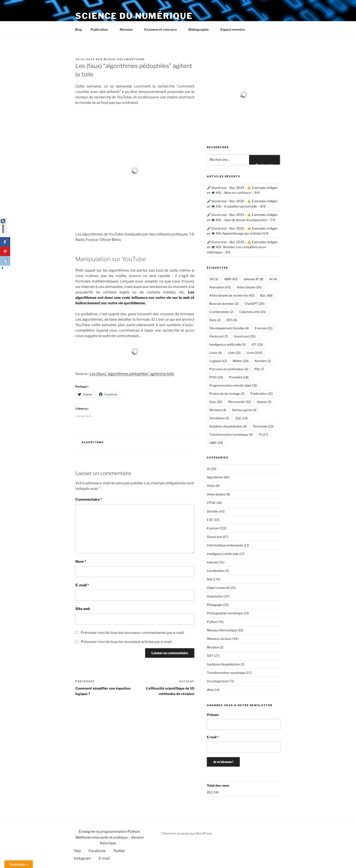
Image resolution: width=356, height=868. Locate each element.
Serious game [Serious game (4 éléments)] (244, 410)
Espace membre (233, 29)
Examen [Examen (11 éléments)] (264, 328)
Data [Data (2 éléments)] (215, 320)
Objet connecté (218, 588)
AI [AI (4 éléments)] (273, 279)
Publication (101, 29)
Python (212, 622)
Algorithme (93, 442)
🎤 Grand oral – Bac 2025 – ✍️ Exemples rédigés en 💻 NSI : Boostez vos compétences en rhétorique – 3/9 (242, 247)
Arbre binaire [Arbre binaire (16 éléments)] (249, 287)
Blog (78, 29)
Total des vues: (218, 785)
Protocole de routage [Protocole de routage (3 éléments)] (227, 394)
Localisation (216, 571)
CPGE (211, 503)
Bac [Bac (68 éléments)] (266, 295)
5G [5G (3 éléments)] (214, 279)
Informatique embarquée (225, 545)
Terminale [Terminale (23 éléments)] (263, 426)
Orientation (215, 596)
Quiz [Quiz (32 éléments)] (216, 402)
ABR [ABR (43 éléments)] (231, 279)
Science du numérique (134, 16)
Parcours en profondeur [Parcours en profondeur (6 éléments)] (229, 369)
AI (208, 469)
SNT (210, 656)
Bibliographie (201, 29)
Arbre (211, 486)
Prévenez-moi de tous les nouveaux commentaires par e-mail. (133, 633)
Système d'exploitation (223, 664)
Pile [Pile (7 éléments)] (259, 369)
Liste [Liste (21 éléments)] (234, 353)
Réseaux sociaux (219, 639)
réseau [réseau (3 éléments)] (264, 402)
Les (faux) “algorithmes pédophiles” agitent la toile (132, 374)
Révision (128, 29)
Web (210, 690)
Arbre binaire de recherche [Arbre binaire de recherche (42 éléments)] (232, 295)
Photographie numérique (225, 613)
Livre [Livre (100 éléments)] (255, 353)
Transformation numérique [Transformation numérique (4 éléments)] (231, 434)
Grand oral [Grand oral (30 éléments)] (245, 336)
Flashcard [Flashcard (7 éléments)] (219, 336)
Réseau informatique (222, 630)
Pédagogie (215, 605)
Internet (213, 562)
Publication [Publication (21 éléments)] (262, 394)
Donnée (213, 511)
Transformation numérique (226, 673)
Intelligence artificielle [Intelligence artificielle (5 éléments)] (227, 344)
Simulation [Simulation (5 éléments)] (219, 418)
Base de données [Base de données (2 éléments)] (224, 304)
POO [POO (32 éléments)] (216, 377)
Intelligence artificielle (223, 554)
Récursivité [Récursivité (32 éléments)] (240, 402)
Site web (83, 609)
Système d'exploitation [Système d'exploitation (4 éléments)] (228, 426)
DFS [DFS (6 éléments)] (232, 320)
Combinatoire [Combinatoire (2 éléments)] (221, 312)
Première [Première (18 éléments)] (239, 377)
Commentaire (89, 499)
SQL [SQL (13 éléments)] (241, 418)
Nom (81, 562)
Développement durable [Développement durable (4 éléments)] (229, 328)
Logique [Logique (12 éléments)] (218, 361)
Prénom (213, 715)
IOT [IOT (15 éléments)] (257, 344)
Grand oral (214, 537)
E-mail (82, 585)
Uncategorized (218, 681)
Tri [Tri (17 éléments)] (263, 434)
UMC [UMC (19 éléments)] (216, 443)
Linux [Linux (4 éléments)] (216, 353)
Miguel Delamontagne (124, 59)
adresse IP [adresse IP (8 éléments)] (253, 279)
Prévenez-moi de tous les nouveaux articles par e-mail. (126, 642)
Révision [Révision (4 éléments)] (218, 410)
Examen (213, 528)
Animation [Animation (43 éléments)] (220, 287)
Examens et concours (163, 29)
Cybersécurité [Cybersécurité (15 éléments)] (253, 312)
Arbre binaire (216, 494)
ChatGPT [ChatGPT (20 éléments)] (255, 304)
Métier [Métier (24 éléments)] (241, 361)
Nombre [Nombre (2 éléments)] (263, 361)
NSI (210, 579)
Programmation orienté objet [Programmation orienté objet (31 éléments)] (233, 385)
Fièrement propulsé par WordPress (187, 833)
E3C (210, 520)
